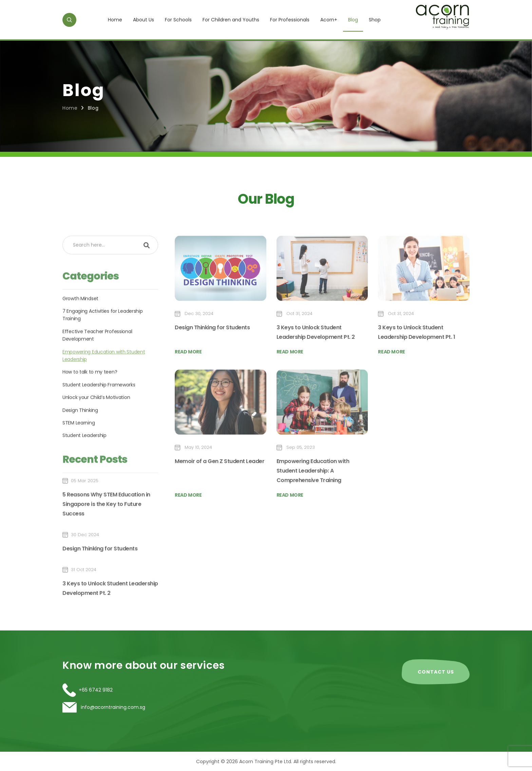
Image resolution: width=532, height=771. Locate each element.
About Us (144, 20)
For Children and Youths (231, 20)
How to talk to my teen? (90, 393)
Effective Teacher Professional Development (97, 356)
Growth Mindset (80, 319)
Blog (353, 20)
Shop (375, 20)
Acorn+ (329, 20)
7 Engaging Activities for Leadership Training (103, 336)
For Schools (178, 20)
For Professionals (290, 20)
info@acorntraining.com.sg (112, 707)
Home (115, 20)
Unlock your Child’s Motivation (96, 418)
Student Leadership (84, 457)
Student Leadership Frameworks (99, 406)
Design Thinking (80, 431)
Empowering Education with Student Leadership (104, 377)
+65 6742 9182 (96, 690)
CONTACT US (436, 672)
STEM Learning (79, 444)
